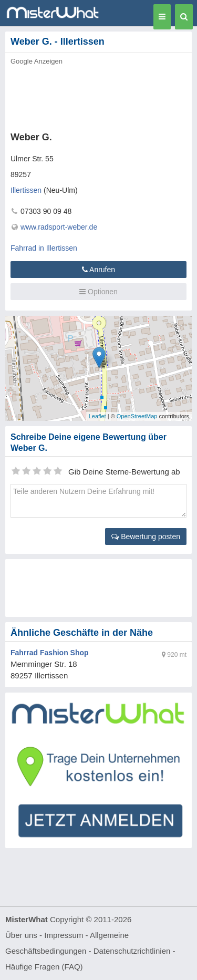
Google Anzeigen (37, 61)
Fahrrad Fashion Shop (50, 653)
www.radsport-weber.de (59, 227)
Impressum (64, 935)
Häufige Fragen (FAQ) (44, 967)
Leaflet (97, 416)
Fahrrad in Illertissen (44, 248)
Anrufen (98, 270)
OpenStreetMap (137, 416)
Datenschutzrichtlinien (132, 951)
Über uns (21, 935)
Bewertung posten (146, 537)
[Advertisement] (98, 96)
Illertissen (26, 190)
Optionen (98, 292)
